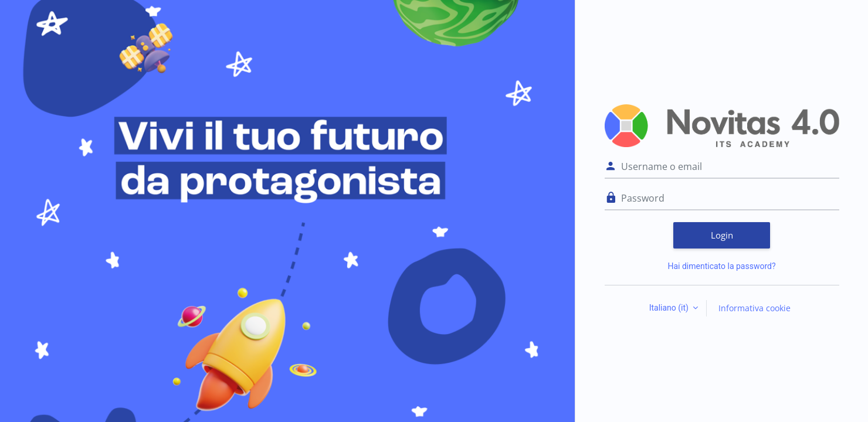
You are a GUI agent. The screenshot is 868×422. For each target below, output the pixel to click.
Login (722, 235)
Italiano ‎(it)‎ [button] (670, 308)
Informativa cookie (755, 308)
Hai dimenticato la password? (721, 266)
